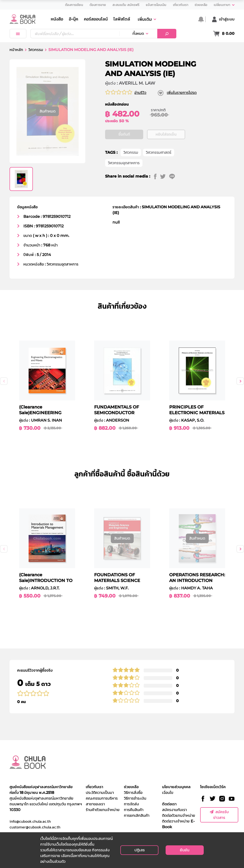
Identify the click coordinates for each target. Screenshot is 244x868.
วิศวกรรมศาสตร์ (159, 152)
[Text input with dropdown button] (75, 34)
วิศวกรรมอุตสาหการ (124, 163)
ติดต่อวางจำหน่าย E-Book (178, 824)
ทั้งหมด (138, 33)
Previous (4, 381)
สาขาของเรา (95, 804)
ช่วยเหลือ (131, 787)
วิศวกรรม (36, 50)
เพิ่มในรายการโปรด (182, 93)
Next (240, 381)
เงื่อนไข (168, 793)
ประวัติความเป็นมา (100, 793)
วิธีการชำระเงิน (135, 798)
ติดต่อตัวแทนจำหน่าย (179, 815)
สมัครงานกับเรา (174, 810)
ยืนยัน (185, 850)
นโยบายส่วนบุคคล (176, 787)
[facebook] (157, 176)
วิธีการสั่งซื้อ (133, 793)
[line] (174, 176)
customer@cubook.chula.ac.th (35, 827)
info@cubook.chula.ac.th (30, 821)
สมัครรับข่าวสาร (219, 815)
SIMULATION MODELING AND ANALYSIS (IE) (91, 50)
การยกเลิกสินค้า (137, 815)
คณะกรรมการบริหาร (102, 798)
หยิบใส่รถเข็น (166, 134)
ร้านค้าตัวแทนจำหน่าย (103, 810)
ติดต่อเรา (169, 804)
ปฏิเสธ (140, 850)
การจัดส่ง (131, 804)
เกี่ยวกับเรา (94, 787)
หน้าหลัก (16, 50)
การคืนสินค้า (134, 810)
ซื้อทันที (124, 134)
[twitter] (165, 176)
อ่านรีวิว (140, 93)
